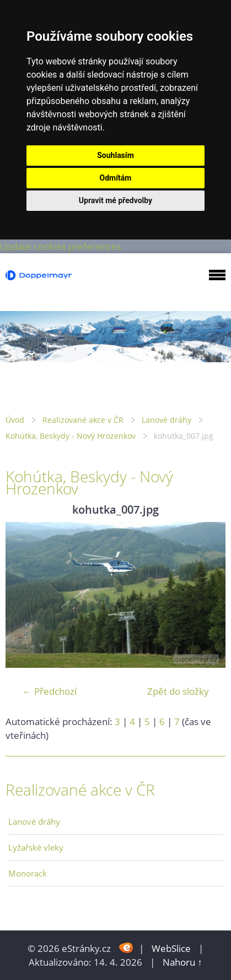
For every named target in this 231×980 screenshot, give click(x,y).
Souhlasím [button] (115, 155)
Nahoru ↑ (182, 962)
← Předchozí (50, 691)
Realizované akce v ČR (83, 420)
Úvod (15, 420)
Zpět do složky (178, 691)
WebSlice (171, 948)
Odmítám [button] (116, 178)
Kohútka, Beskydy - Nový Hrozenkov (71, 436)
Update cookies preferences (61, 246)
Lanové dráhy (166, 420)
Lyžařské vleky (36, 847)
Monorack (28, 873)
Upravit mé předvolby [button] (115, 200)
